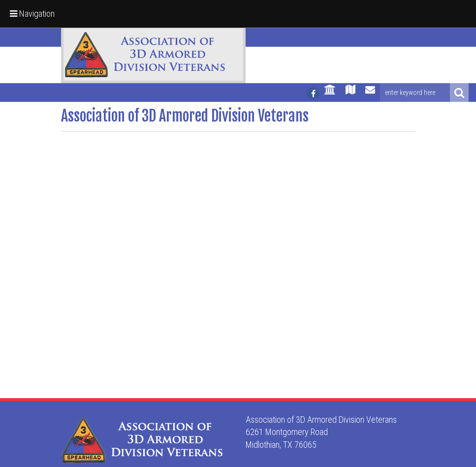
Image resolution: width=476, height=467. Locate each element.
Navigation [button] (32, 14)
